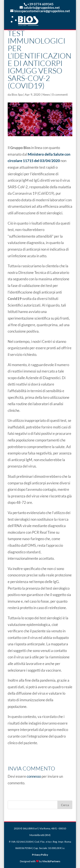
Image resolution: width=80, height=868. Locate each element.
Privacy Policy (40, 855)
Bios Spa (17, 94)
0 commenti (60, 94)
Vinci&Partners (51, 861)
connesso (34, 776)
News (46, 94)
